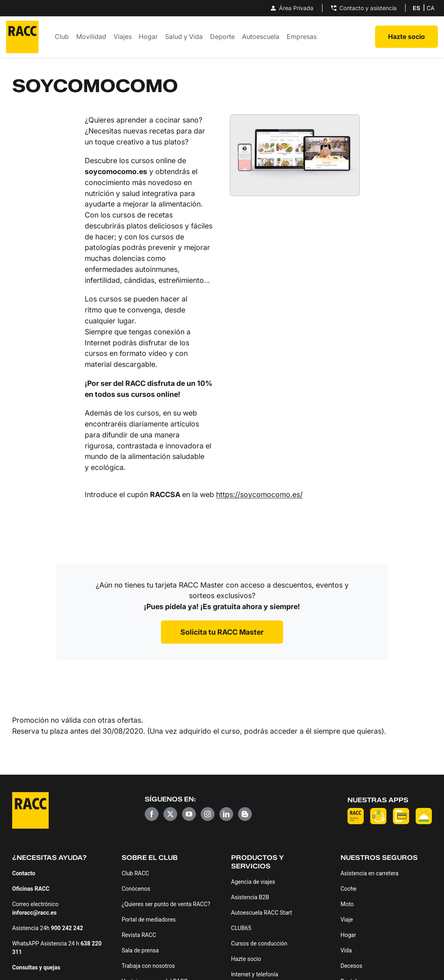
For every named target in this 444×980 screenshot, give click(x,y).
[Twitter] (170, 814)
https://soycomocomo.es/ (259, 494)
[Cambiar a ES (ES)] (416, 8)
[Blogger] (245, 814)
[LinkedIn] (226, 814)
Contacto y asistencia (363, 8)
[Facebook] (152, 814)
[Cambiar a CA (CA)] (431, 8)
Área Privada (291, 8)
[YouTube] (189, 814)
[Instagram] (208, 814)
